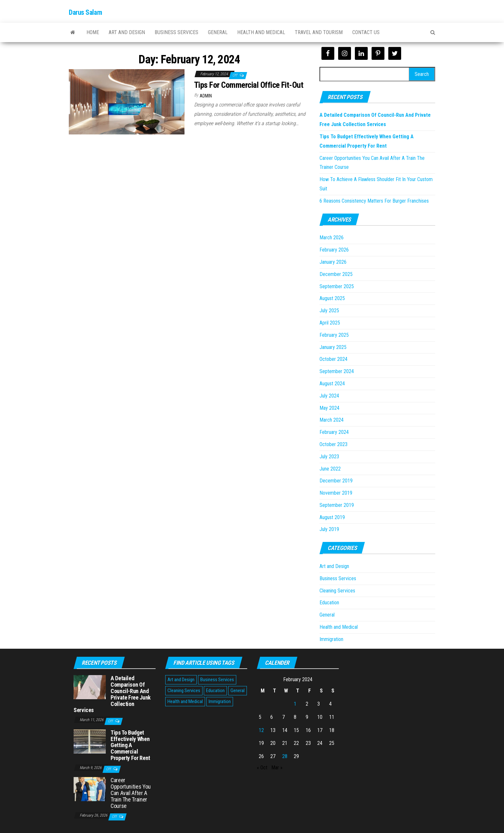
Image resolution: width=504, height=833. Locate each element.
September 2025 (337, 286)
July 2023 (329, 457)
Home (93, 32)
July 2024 (329, 396)
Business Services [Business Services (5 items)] (217, 680)
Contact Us (366, 32)
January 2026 (333, 262)
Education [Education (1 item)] (215, 691)
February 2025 (334, 335)
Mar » (277, 768)
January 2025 (333, 347)
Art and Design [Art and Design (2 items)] (181, 680)
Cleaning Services (337, 591)
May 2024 (329, 408)
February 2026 (334, 250)
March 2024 (332, 420)
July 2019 (329, 529)
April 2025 (330, 323)
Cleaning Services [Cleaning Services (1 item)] (184, 691)
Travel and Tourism (319, 32)
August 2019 (332, 517)
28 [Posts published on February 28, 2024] (285, 756)
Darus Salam (85, 12)
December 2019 (336, 481)
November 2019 (336, 493)
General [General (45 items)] (238, 691)
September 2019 (337, 505)
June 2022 (330, 469)
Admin (206, 96)
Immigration (331, 639)
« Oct (262, 768)
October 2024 (333, 359)
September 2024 (337, 371)
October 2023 (333, 444)
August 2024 (332, 384)
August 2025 (332, 298)
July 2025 (329, 311)
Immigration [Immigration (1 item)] (220, 701)
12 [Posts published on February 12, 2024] (261, 730)
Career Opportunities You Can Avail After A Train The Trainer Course (131, 793)
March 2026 (332, 238)
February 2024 (334, 432)
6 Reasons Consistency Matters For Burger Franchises (374, 201)
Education (329, 603)
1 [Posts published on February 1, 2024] (295, 704)
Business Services (176, 32)
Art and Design (127, 32)
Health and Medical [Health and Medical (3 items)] (185, 701)
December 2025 (336, 274)
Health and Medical (261, 32)
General (218, 32)
